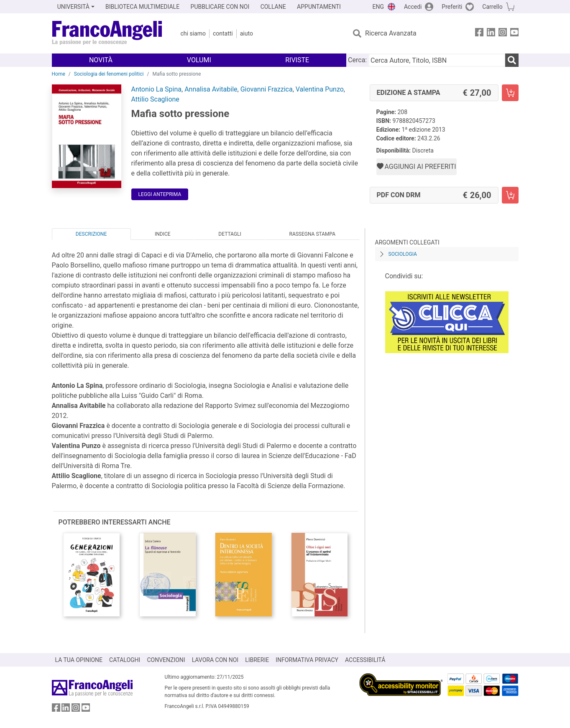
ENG (378, 7)
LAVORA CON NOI (215, 660)
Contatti (223, 33)
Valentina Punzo (320, 89)
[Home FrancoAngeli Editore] (107, 33)
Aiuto (247, 33)
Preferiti (452, 7)
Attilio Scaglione (155, 99)
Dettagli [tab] (230, 234)
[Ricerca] (512, 60)
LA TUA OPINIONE (79, 660)
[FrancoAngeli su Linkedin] (491, 34)
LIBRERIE (257, 660)
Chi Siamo (193, 33)
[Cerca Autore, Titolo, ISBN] (437, 60)
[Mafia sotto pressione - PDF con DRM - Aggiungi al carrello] (510, 195)
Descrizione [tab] (91, 234)
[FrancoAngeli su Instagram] (503, 34)
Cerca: (357, 60)
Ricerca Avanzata (391, 33)
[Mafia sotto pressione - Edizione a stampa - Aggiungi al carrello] (510, 93)
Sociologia (403, 254)
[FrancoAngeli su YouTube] (514, 34)
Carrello (492, 7)
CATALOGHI (125, 660)
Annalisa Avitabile (211, 89)
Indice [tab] (163, 234)
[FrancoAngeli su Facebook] (479, 34)
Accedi (413, 7)
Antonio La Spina (157, 89)
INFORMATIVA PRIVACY (307, 660)
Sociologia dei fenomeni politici (109, 74)
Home (59, 74)
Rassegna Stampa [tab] (312, 234)
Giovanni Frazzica (267, 89)
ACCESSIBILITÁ (365, 660)
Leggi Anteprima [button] (160, 194)
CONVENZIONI (166, 660)
